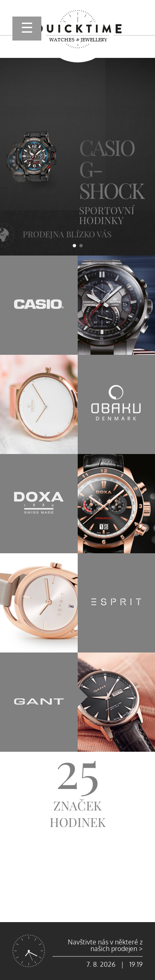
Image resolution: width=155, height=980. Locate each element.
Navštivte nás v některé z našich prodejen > (105, 945)
